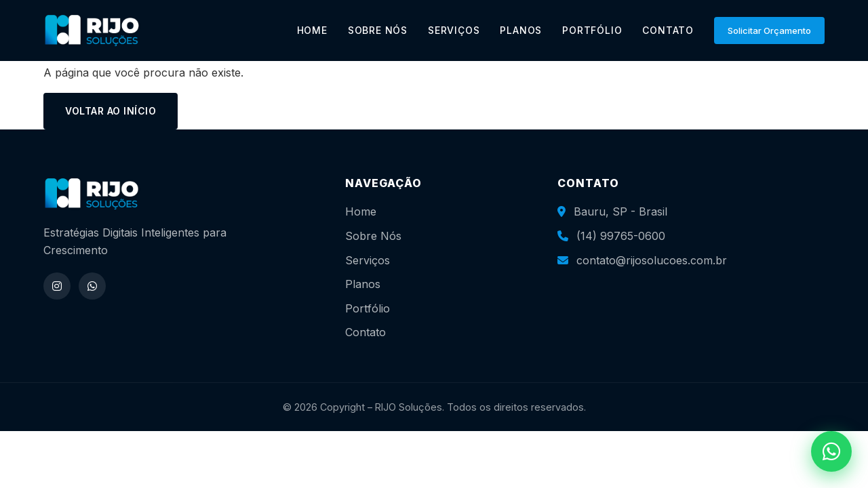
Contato (366, 332)
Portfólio (368, 308)
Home (361, 211)
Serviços (368, 260)
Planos (363, 284)
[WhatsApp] (92, 286)
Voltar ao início (111, 111)
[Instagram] (57, 286)
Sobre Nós (373, 236)
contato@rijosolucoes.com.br (652, 260)
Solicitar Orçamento (769, 30)
